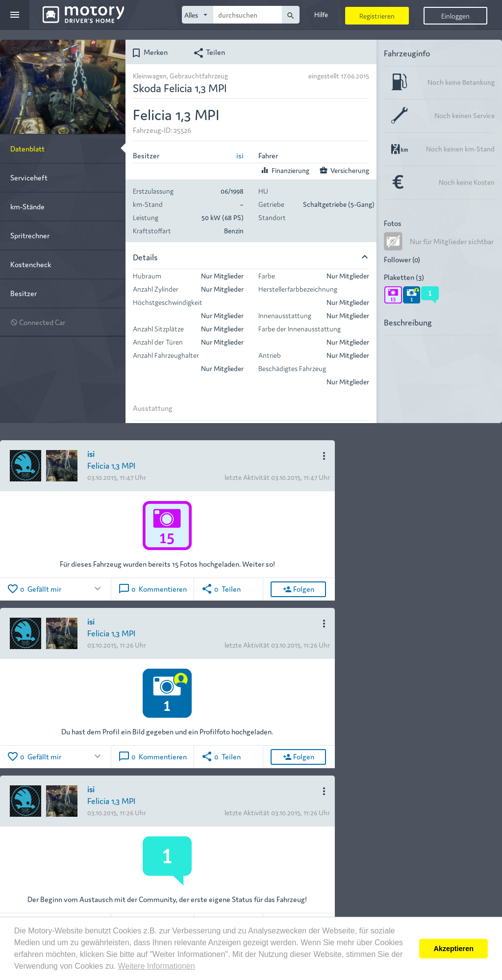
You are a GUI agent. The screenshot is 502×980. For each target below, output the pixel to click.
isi (240, 155)
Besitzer (24, 293)
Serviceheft (29, 177)
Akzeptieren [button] (453, 949)
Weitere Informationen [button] (156, 966)
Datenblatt (27, 148)
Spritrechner (30, 235)
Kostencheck (31, 264)
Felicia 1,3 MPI (111, 465)
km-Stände (27, 206)
